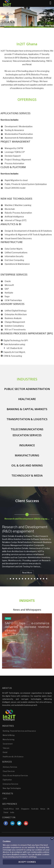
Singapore (25, 809)
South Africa (9, 809)
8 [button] (29, 579)
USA (17, 809)
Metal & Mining (9, 735)
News (8, 618)
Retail (5, 752)
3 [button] (13, 579)
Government (8, 744)
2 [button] (10, 579)
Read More (27, 573)
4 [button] (16, 579)
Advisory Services (10, 767)
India (12, 812)
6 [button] (22, 579)
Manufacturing (9, 740)
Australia (35, 809)
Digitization (7, 780)
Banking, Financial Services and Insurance (19, 731)
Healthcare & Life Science (13, 757)
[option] (27, 516)
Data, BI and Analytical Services (15, 776)
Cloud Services (9, 771)
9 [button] (32, 579)
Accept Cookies (27, 862)
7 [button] (25, 579)
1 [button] (7, 579)
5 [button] (19, 579)
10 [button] (35, 579)
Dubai (6, 812)
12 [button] (41, 579)
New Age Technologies (12, 788)
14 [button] (47, 579)
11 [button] (38, 579)
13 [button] (44, 579)
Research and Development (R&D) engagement (25, 529)
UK (48, 809)
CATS (5, 799)
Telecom (6, 748)
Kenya (43, 809)
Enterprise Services (10, 784)
